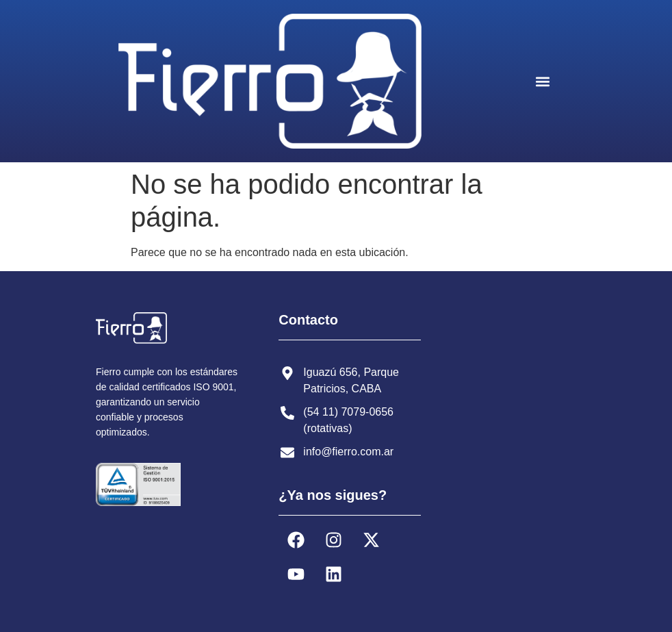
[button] (542, 81)
